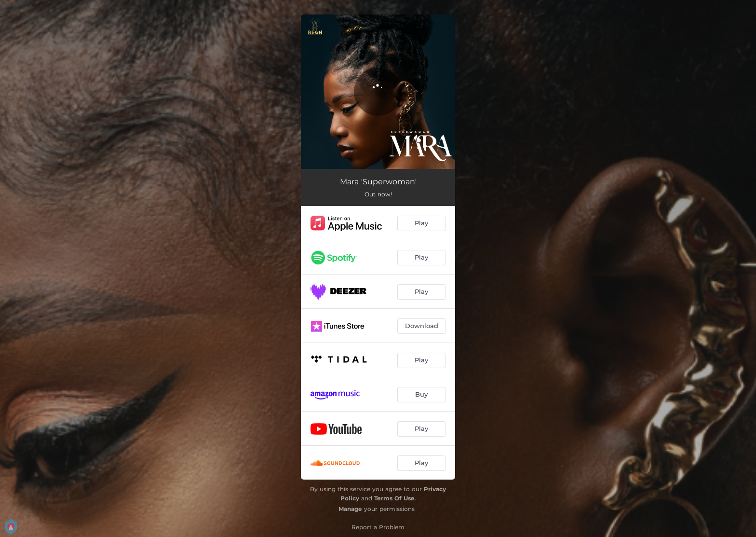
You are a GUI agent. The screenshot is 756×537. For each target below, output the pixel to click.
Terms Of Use (394, 498)
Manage (350, 509)
